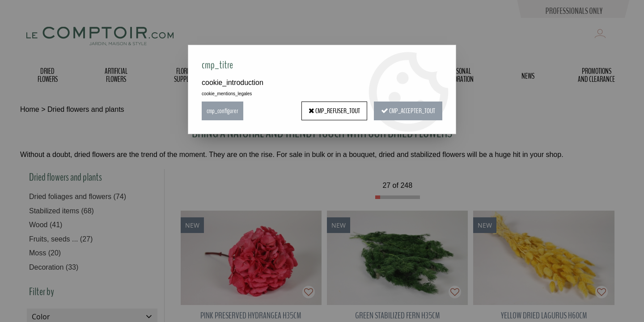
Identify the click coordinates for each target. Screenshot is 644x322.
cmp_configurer (222, 111)
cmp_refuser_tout (334, 111)
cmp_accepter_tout (408, 111)
